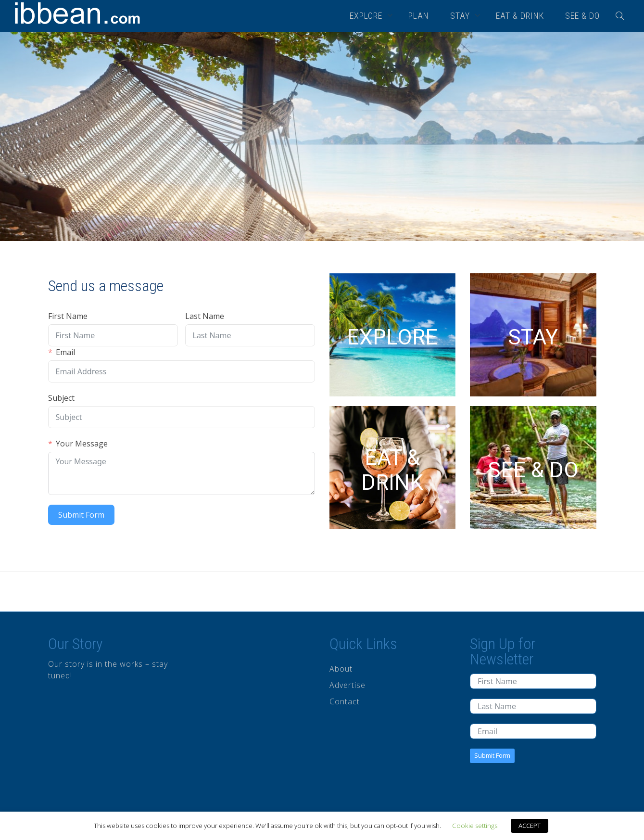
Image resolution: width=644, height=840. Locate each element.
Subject (61, 398)
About (341, 669)
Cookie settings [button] (475, 826)
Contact (345, 701)
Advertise (347, 685)
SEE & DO (582, 16)
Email (65, 352)
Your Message (82, 444)
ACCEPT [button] (530, 826)
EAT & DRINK (520, 16)
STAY (461, 16)
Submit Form (81, 515)
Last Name (205, 316)
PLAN (419, 16)
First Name (68, 316)
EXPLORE (367, 16)
